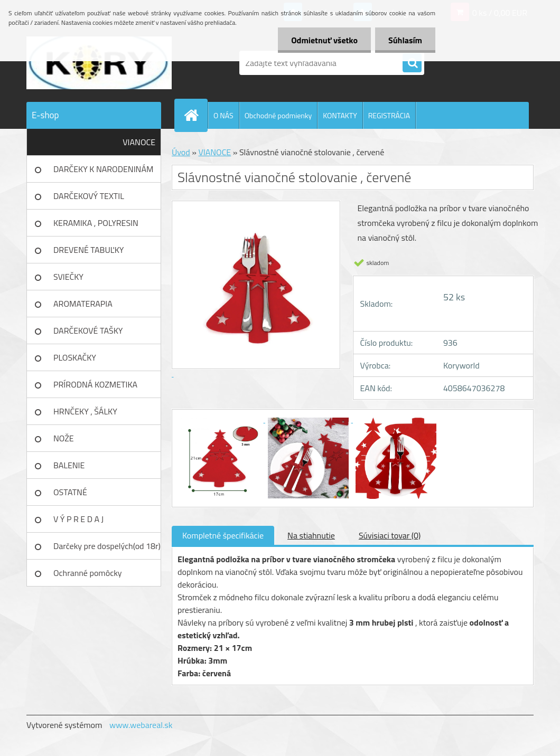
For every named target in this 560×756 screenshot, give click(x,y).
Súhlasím (405, 40)
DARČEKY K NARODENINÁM (103, 169)
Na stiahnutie (311, 535)
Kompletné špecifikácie (223, 535)
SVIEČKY (68, 277)
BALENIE (69, 465)
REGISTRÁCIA (389, 115)
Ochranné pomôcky (88, 573)
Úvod (181, 152)
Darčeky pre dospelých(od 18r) (107, 546)
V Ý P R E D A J (78, 519)
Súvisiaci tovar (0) (390, 535)
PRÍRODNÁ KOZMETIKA (95, 384)
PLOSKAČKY (75, 357)
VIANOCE (139, 142)
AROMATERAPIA (83, 304)
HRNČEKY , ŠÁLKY (85, 411)
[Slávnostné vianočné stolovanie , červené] (221, 419)
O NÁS (223, 115)
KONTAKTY (340, 115)
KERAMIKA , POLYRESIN (96, 223)
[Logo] (99, 63)
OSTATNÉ (70, 492)
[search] (412, 63)
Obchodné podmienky (278, 115)
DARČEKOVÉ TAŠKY (88, 330)
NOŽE (64, 438)
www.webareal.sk (141, 725)
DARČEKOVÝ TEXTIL (89, 196)
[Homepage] (195, 115)
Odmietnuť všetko (324, 40)
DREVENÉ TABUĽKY (88, 250)
